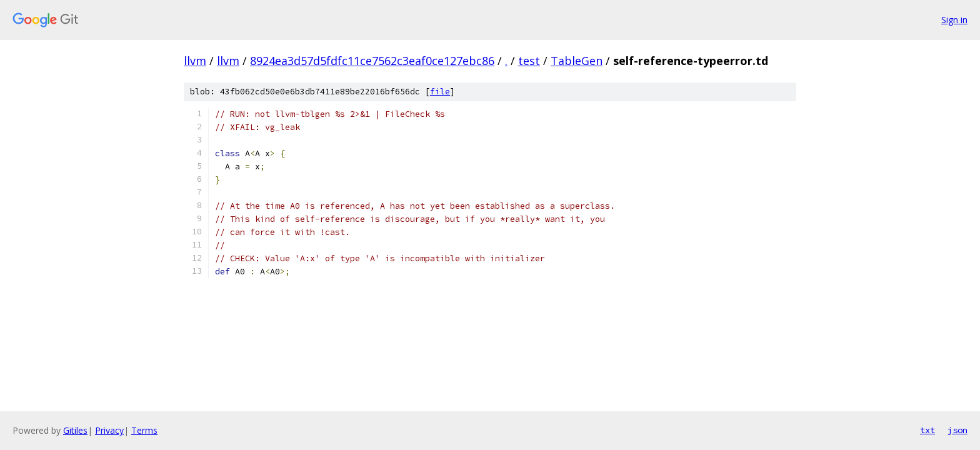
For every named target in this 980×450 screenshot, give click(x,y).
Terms (144, 430)
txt (927, 430)
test (529, 61)
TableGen (577, 61)
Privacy (109, 430)
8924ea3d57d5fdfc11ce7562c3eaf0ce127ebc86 (372, 61)
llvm (195, 61)
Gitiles (75, 430)
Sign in (954, 20)
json (957, 430)
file (440, 92)
